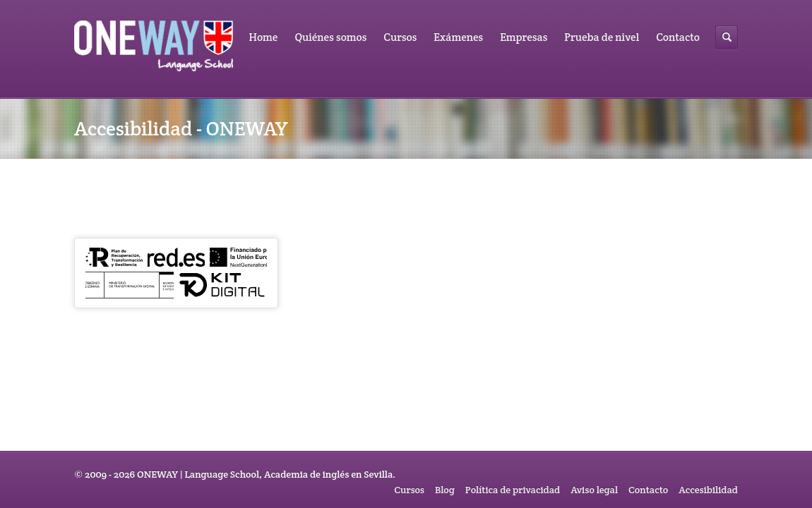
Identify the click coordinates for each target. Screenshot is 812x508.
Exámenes (458, 37)
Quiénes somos (330, 37)
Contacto (678, 37)
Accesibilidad (708, 490)
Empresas (524, 37)
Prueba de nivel (602, 37)
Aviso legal (594, 490)
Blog (445, 490)
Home (264, 37)
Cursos (400, 37)
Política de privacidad (513, 490)
